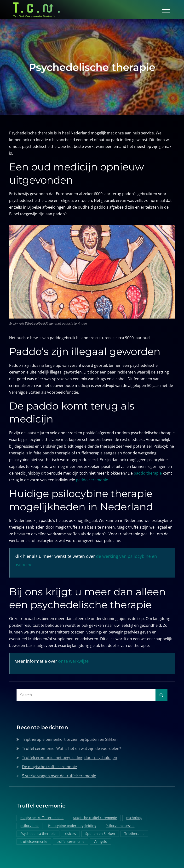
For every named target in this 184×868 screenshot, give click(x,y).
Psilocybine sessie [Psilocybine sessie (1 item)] (120, 826)
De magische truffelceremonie (49, 767)
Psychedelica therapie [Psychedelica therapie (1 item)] (38, 834)
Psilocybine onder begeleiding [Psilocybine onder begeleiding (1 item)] (72, 826)
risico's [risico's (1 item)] (70, 834)
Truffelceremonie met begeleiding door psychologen (70, 758)
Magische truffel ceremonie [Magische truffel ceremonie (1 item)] (95, 818)
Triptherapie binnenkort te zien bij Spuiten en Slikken (70, 739)
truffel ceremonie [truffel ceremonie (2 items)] (70, 841)
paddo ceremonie (92, 480)
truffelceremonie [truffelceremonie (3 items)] (34, 841)
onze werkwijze (73, 661)
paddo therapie (148, 473)
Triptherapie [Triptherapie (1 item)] (134, 834)
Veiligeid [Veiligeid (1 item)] (101, 841)
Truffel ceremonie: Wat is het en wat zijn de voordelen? (72, 748)
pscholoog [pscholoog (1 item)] (134, 818)
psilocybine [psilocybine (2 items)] (29, 826)
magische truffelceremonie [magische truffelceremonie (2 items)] (42, 818)
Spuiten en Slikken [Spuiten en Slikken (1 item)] (100, 834)
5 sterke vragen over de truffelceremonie (59, 776)
